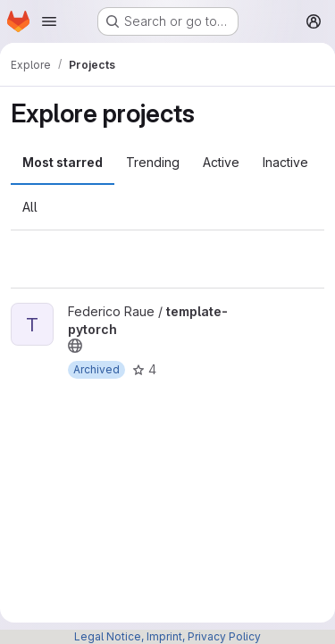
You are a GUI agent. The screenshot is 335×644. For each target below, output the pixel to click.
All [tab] (30, 207)
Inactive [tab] (285, 162)
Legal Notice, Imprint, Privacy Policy (167, 636)
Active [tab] (221, 162)
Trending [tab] (153, 162)
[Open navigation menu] (49, 21)
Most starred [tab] (63, 162)
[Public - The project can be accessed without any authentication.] (75, 346)
